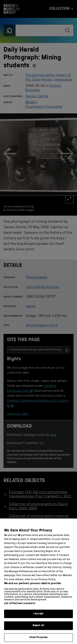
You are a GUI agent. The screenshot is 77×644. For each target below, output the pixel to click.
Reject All (38, 631)
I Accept (38, 619)
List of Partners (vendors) (20, 609)
